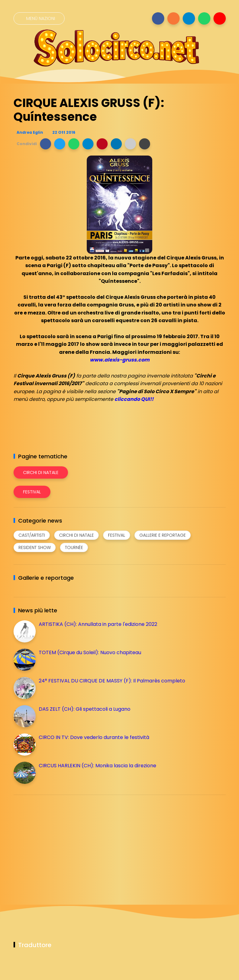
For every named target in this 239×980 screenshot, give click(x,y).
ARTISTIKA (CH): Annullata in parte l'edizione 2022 (98, 624)
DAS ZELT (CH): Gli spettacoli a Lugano (85, 709)
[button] (46, 144)
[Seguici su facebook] (158, 18)
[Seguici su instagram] (173, 18)
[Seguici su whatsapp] (204, 18)
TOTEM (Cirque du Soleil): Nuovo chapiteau (90, 652)
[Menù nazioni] (39, 18)
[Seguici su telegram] (189, 18)
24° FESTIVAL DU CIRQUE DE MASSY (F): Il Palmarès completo (112, 681)
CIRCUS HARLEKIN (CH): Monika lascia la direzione (98, 766)
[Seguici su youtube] (220, 18)
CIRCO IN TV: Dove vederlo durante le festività (94, 737)
